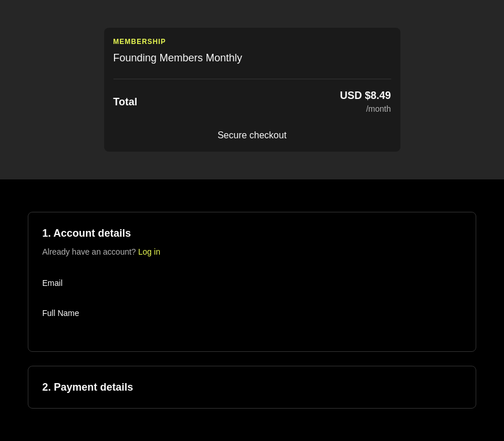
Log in (149, 252)
